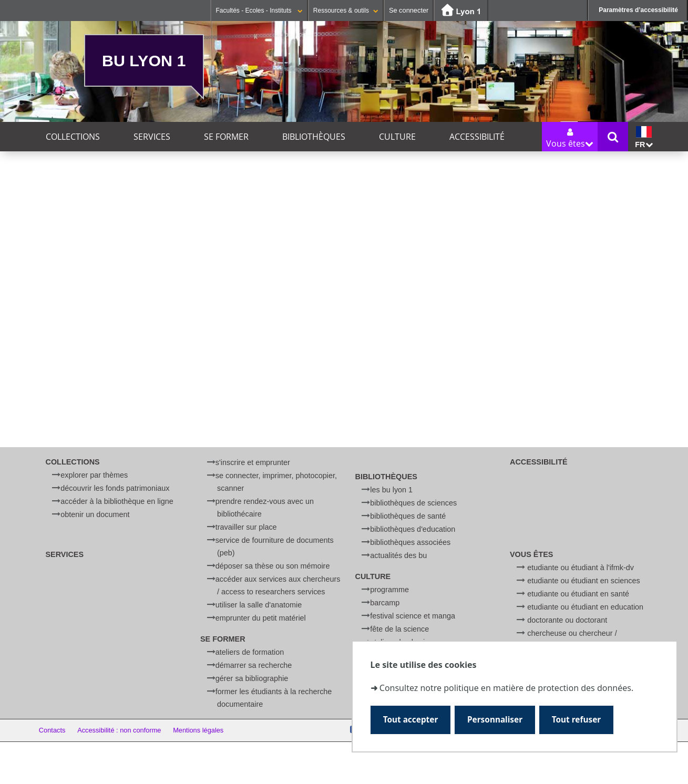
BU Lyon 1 (144, 60)
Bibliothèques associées (410, 542)
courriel (347, 390)
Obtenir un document (95, 514)
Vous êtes (531, 554)
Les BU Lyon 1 (391, 490)
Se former (226, 137)
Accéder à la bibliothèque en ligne (117, 501)
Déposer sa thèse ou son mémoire (273, 566)
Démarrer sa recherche (254, 665)
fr (644, 137)
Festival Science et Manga (413, 616)
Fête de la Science (399, 629)
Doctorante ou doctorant (567, 620)
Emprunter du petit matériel (261, 618)
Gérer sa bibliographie (252, 678)
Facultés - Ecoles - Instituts (259, 11)
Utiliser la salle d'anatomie (259, 605)
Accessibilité (477, 137)
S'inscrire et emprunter (253, 462)
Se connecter (409, 10)
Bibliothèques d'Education (413, 529)
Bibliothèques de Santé (408, 516)
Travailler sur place (246, 527)
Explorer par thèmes (94, 475)
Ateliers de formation (250, 652)
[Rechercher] (339, 355)
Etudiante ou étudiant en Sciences (583, 581)
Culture (397, 137)
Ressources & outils (346, 11)
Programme (389, 590)
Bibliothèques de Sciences (413, 503)
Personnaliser (495, 720)
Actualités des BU (398, 555)
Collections (73, 137)
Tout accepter (411, 720)
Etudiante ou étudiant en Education (585, 607)
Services (152, 137)
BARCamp (385, 603)
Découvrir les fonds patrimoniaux (115, 488)
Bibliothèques (314, 137)
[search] (339, 329)
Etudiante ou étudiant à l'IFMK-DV (581, 568)
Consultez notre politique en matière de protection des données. (506, 688)
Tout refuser (576, 720)
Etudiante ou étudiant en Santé (578, 594)
